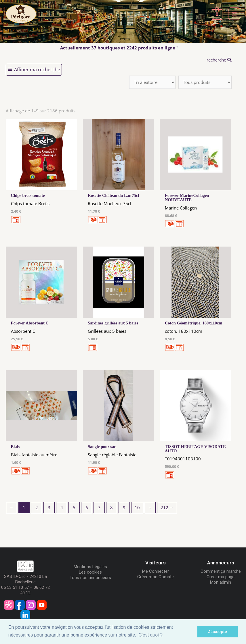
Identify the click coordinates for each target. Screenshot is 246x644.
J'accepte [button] (218, 632)
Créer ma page (221, 577)
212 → (167, 507)
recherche (219, 60)
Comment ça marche (221, 571)
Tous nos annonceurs (90, 578)
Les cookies (90, 572)
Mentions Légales (90, 567)
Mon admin (221, 582)
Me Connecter (156, 571)
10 (137, 507)
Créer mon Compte (156, 577)
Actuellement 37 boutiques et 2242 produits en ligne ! (119, 48)
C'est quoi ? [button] (150, 635)
